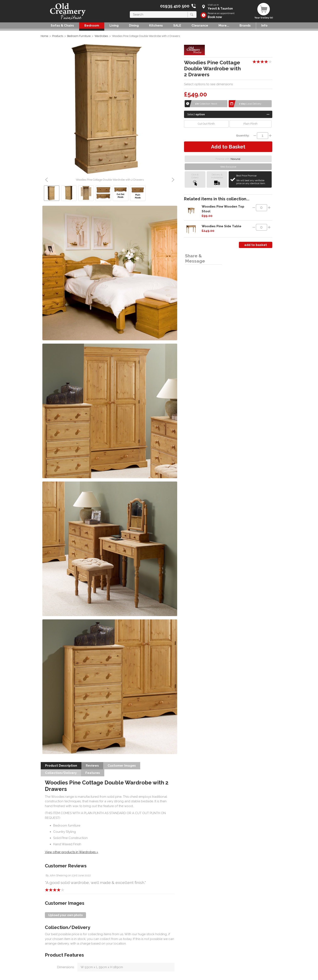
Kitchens (156, 26)
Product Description (61, 766)
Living (114, 26)
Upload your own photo (65, 915)
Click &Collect (195, 179)
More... (224, 26)
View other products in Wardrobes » (72, 852)
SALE (177, 26)
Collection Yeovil (206, 104)
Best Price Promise (253, 180)
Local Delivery (250, 104)
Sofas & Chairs (62, 26)
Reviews (92, 766)
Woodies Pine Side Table (222, 226)
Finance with (228, 159)
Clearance (200, 26)
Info (264, 26)
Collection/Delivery (61, 773)
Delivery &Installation (217, 179)
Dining (134, 26)
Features (93, 773)
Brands (245, 26)
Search (130, 11)
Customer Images (122, 766)
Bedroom (92, 26)
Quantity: (243, 135)
